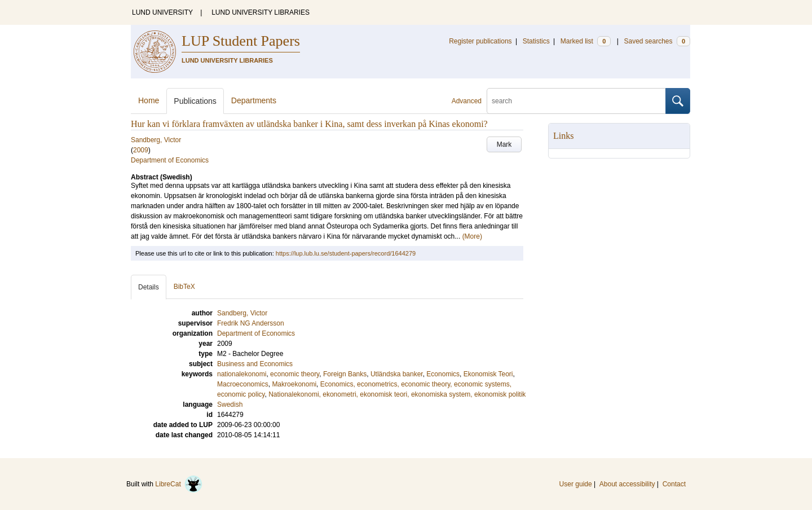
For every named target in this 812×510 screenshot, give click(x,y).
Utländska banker (397, 374)
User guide (576, 484)
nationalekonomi (242, 374)
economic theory (295, 374)
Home (149, 100)
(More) (472, 236)
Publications (195, 101)
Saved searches (657, 41)
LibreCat (179, 484)
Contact (674, 484)
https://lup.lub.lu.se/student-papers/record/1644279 (346, 253)
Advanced (467, 101)
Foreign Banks (345, 374)
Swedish (230, 405)
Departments (254, 100)
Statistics (536, 41)
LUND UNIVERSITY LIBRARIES (261, 12)
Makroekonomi (294, 384)
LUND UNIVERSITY (162, 12)
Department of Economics (170, 160)
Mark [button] (504, 144)
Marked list (586, 41)
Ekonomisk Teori (488, 374)
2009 (141, 150)
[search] (576, 101)
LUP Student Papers (241, 41)
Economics (443, 374)
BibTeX (184, 287)
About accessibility (627, 484)
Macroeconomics (243, 384)
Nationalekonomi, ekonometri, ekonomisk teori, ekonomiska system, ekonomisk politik (397, 394)
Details (149, 287)
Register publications (480, 41)
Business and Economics (255, 364)
